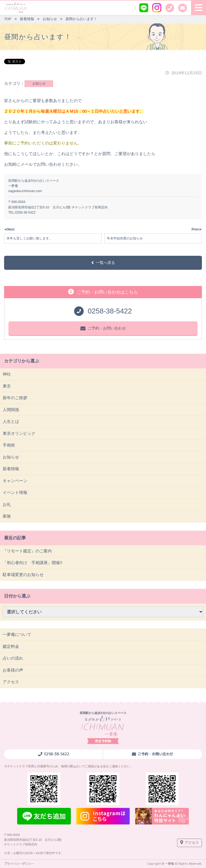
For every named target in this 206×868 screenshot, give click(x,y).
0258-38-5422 (25, 213)
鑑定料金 (11, 646)
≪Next (9, 229)
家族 (7, 516)
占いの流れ (13, 658)
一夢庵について (17, 634)
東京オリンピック (19, 433)
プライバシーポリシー (19, 864)
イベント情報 (15, 492)
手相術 (9, 445)
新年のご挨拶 (15, 398)
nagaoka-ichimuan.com (25, 191)
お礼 (7, 504)
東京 (7, 386)
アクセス (11, 682)
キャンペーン (15, 481)
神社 (7, 374)
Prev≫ (197, 229)
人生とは (11, 421)
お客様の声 (13, 670)
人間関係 (11, 410)
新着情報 (11, 469)
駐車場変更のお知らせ (23, 575)
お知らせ (39, 84)
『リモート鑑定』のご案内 (27, 551)
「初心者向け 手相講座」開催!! (32, 563)
